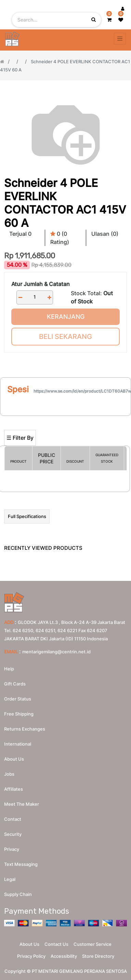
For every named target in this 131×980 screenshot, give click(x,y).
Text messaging (21, 864)
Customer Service (93, 944)
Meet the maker (22, 804)
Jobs (9, 774)
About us (14, 759)
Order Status (18, 699)
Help (9, 669)
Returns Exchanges (25, 729)
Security (13, 834)
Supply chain (18, 894)
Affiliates (14, 789)
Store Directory (98, 956)
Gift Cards (15, 684)
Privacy (12, 849)
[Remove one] (20, 297)
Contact (13, 819)
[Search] (65, 419)
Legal (10, 879)
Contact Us (56, 944)
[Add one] (49, 297)
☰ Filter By (20, 438)
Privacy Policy (31, 956)
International (18, 744)
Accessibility (64, 956)
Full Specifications (27, 516)
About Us (29, 944)
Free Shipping (19, 714)
